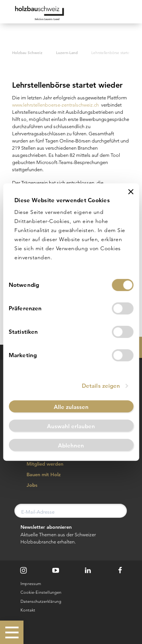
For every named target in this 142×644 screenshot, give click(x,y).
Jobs (28, 485)
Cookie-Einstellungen (41, 592)
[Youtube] (56, 570)
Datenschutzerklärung (41, 601)
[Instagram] (23, 570)
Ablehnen (71, 445)
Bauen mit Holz (39, 475)
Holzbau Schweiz (27, 53)
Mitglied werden (41, 464)
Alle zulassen (71, 407)
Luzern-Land (67, 53)
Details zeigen (101, 386)
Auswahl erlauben (71, 426)
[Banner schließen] (131, 192)
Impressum (31, 584)
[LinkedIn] (88, 570)
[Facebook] (120, 570)
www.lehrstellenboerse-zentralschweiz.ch (55, 105)
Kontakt (28, 610)
